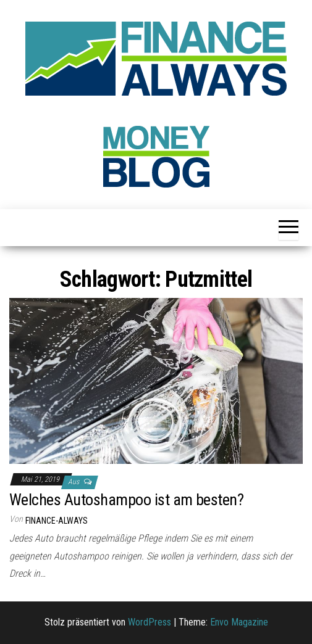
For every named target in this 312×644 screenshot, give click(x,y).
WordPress (150, 622)
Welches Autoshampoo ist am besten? (126, 500)
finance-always (57, 521)
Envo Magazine (239, 622)
